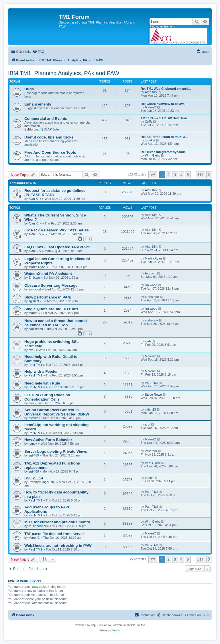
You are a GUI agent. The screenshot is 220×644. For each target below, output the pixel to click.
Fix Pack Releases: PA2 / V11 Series (57, 230)
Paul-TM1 (36, 365)
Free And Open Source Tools (50, 152)
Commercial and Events (46, 119)
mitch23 (34, 418)
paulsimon (36, 329)
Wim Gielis (153, 155)
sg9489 (34, 301)
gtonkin (150, 140)
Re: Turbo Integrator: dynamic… (165, 152)
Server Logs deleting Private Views (56, 451)
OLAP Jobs (50, 129)
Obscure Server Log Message (51, 285)
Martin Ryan (37, 267)
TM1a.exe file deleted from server (54, 534)
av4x (32, 350)
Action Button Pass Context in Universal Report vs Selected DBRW (57, 412)
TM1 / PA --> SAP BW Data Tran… (165, 118)
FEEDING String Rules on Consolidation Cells (47, 397)
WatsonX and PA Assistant (48, 274)
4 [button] (181, 175)
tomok (33, 444)
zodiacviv (151, 320)
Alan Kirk (151, 92)
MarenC (151, 107)
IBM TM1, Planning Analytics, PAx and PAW (64, 73)
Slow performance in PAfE (48, 297)
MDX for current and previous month (57, 522)
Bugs (29, 89)
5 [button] (188, 175)
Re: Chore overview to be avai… (165, 104)
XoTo (149, 122)
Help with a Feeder (41, 371)
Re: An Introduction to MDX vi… (164, 137)
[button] (153, 175)
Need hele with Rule (42, 383)
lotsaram (151, 451)
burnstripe (152, 297)
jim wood (35, 289)
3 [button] (175, 175)
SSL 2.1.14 (34, 478)
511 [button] (201, 175)
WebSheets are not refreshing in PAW (58, 546)
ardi (31, 403)
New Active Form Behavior (48, 440)
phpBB (95, 625)
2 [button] (169, 175)
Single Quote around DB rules (51, 309)
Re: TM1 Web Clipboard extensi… (166, 89)
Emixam (34, 278)
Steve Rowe (153, 395)
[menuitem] (38, 52)
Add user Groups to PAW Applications (47, 509)
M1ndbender (38, 526)
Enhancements (38, 104)
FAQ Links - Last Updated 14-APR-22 (57, 247)
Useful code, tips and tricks (49, 137)
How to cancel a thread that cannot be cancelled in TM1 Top (56, 323)
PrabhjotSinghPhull (42, 482)
